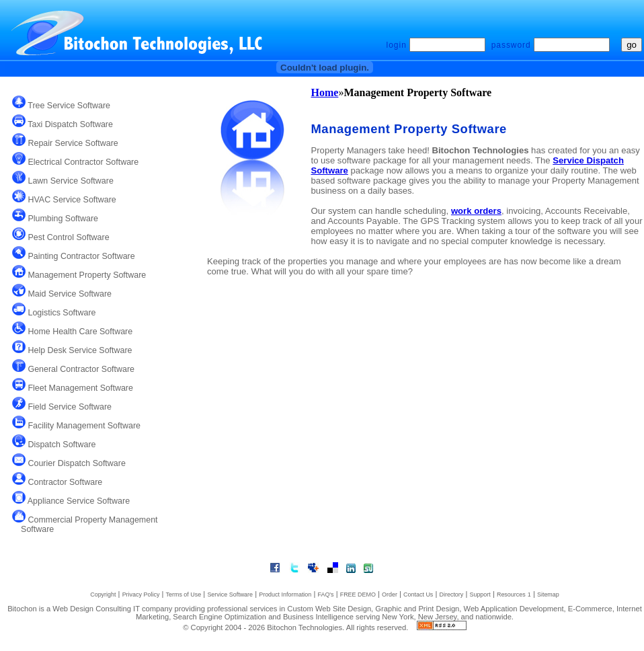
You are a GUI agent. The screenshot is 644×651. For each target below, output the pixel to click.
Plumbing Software (62, 219)
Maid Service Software (69, 294)
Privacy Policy (141, 595)
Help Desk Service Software (79, 350)
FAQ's (325, 595)
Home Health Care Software (79, 332)
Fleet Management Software (79, 388)
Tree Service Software (68, 106)
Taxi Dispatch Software (69, 124)
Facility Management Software (83, 426)
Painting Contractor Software (80, 256)
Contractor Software (64, 482)
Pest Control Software (68, 237)
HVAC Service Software (71, 200)
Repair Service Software (72, 143)
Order (390, 595)
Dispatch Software (61, 445)
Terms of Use (184, 595)
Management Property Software (86, 275)
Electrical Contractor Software (82, 162)
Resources (511, 595)
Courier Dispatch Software (76, 463)
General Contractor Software (80, 369)
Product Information (285, 595)
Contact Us (418, 595)
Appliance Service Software (78, 501)
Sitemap (548, 595)
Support (480, 595)
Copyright (103, 595)
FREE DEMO (358, 595)
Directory (451, 595)
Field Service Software (69, 407)
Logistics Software (61, 313)
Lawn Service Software (70, 181)
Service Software (230, 595)
